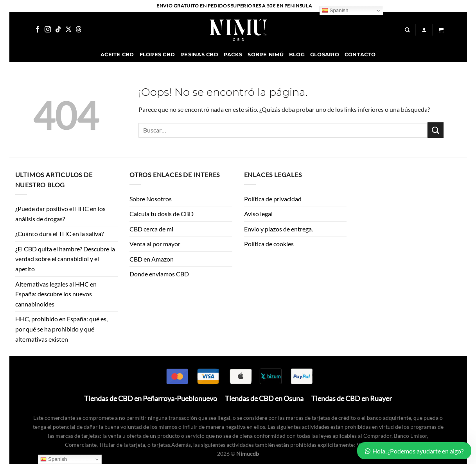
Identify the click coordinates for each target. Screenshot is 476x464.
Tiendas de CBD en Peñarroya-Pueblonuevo (151, 398)
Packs (233, 55)
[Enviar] (435, 130)
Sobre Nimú (266, 55)
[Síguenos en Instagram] (48, 30)
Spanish (335, 11)
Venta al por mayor (155, 244)
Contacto (360, 55)
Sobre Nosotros (151, 199)
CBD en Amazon (152, 259)
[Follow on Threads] (79, 30)
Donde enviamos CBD (159, 274)
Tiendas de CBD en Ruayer (352, 398)
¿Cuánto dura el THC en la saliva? (60, 234)
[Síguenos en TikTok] (58, 30)
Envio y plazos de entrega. (278, 229)
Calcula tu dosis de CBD (162, 214)
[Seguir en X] (68, 30)
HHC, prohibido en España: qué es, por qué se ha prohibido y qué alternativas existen (61, 329)
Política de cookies (269, 244)
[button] (441, 30)
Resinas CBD (199, 55)
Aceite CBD (117, 55)
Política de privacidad (273, 199)
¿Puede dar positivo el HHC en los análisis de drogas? (60, 214)
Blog (297, 55)
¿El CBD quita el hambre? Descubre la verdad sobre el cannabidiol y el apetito (65, 259)
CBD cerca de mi (151, 229)
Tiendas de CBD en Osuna (264, 398)
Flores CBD (157, 55)
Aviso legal (258, 214)
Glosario (325, 55)
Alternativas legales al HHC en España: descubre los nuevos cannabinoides (56, 294)
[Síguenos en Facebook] (38, 30)
